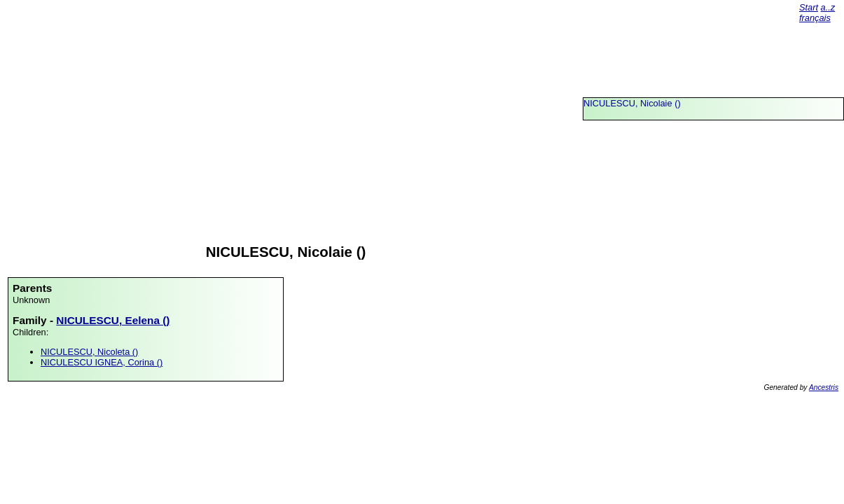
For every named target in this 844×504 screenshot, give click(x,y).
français (815, 18)
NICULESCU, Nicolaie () (632, 103)
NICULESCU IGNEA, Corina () (102, 362)
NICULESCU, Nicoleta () (89, 352)
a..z (828, 7)
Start (809, 7)
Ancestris (824, 387)
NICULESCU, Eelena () (113, 320)
